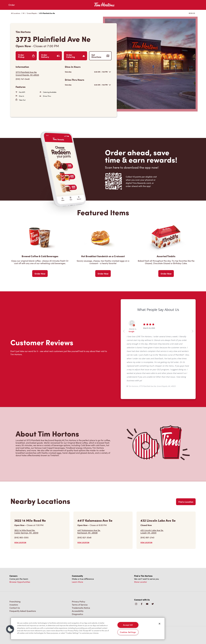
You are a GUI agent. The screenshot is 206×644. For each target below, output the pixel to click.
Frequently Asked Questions (23, 611)
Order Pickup (26, 56)
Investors (14, 605)
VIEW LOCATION (20, 542)
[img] (153, 604)
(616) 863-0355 (21, 537)
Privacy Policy (78, 601)
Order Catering (76, 56)
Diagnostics (77, 614)
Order (12, 5)
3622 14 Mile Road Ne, (26, 531)
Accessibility (78, 611)
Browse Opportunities (20, 582)
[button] (10, 629)
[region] (88, 629)
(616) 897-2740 (147, 537)
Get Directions (100, 56)
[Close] (159, 624)
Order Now (40, 274)
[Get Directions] (39, 73)
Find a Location (186, 502)
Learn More (77, 582)
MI (24, 13)
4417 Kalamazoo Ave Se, (89, 531)
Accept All (128, 625)
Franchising (15, 601)
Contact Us (15, 608)
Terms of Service (80, 605)
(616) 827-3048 (84, 537)
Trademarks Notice (81, 608)
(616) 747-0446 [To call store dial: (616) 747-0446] (23, 79)
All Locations (16, 13)
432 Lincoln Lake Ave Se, (152, 531)
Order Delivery (50, 56)
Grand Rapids (32, 13)
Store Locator (141, 582)
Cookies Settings (128, 632)
